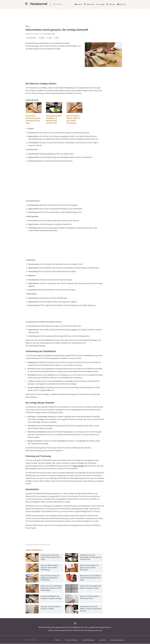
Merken (44, 38)
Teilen (52, 38)
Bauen (80, 4)
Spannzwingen (79, 466)
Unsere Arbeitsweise (71, 640)
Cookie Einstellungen (88, 640)
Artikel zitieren (32, 38)
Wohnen (112, 4)
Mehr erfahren (98, 631)
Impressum (102, 640)
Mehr (60, 38)
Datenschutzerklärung (117, 640)
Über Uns (123, 4)
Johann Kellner (34, 34)
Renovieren (91, 4)
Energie (102, 4)
